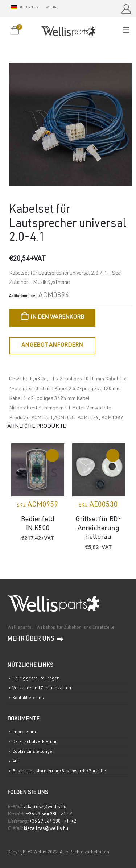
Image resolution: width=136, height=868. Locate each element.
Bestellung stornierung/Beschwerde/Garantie (59, 772)
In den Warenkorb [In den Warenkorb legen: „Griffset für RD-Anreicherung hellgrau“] (113, 455)
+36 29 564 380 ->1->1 (50, 815)
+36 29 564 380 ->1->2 (53, 822)
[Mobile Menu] (129, 31)
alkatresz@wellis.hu (45, 807)
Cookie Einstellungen (34, 752)
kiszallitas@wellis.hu (46, 829)
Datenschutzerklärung (35, 742)
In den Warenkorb (57, 318)
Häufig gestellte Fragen (36, 678)
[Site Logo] (68, 31)
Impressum (24, 732)
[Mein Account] (126, 9)
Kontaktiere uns (28, 698)
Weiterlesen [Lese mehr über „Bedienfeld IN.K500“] (52, 455)
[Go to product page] (38, 470)
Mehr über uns (35, 640)
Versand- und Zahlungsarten (42, 688)
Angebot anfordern (52, 346)
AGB (17, 761)
